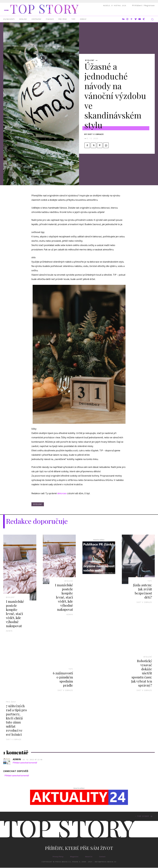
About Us (89, 857)
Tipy (71, 669)
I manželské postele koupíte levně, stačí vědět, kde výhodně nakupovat (15, 614)
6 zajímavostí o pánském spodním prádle (63, 679)
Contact (102, 857)
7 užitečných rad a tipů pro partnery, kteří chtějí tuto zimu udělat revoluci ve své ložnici (16, 720)
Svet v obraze (96, 134)
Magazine (74, 857)
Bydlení (90, 60)
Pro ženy (11, 702)
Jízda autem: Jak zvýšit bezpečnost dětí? (142, 591)
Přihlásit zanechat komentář (25, 763)
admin (9, 631)
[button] (152, 19)
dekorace (62, 493)
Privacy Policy (58, 857)
